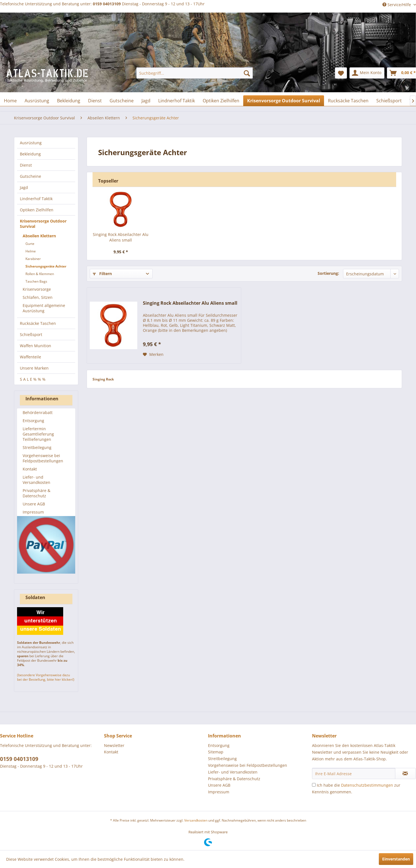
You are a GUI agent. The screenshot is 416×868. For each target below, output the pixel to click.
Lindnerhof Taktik (36, 199)
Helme (31, 251)
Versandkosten (196, 820)
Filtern (102, 274)
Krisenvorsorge (37, 289)
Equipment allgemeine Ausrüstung (44, 308)
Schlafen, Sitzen (38, 297)
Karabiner (33, 259)
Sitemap (216, 752)
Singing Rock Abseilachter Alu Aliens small (121, 237)
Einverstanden (396, 859)
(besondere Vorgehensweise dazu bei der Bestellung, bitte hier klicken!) (46, 677)
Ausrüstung (31, 143)
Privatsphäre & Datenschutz (36, 493)
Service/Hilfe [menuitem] (397, 5)
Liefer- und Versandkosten (36, 480)
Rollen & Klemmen (40, 274)
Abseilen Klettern (39, 236)
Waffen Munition (36, 346)
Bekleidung (30, 154)
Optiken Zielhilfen (37, 210)
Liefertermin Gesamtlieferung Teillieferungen (38, 434)
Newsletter (114, 745)
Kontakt (30, 469)
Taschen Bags (36, 281)
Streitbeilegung (37, 447)
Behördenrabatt (38, 412)
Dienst (26, 165)
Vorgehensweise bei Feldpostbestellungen (43, 458)
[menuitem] (195, 73)
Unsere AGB (34, 504)
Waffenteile (30, 357)
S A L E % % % (33, 379)
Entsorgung (33, 421)
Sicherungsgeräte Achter (46, 266)
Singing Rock (103, 379)
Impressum (33, 512)
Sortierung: (328, 273)
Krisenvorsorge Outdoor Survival (43, 224)
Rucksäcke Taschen (38, 323)
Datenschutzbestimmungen (367, 785)
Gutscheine (30, 176)
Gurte (30, 244)
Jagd (24, 187)
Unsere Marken (34, 368)
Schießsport (31, 334)
